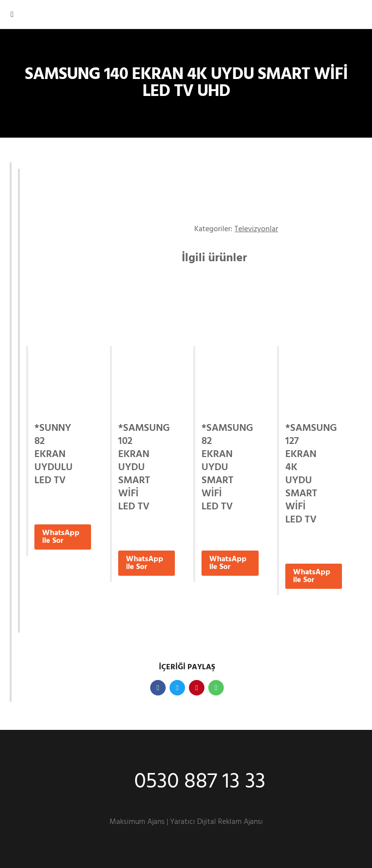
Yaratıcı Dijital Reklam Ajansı (217, 822)
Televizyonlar (256, 229)
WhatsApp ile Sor (61, 537)
